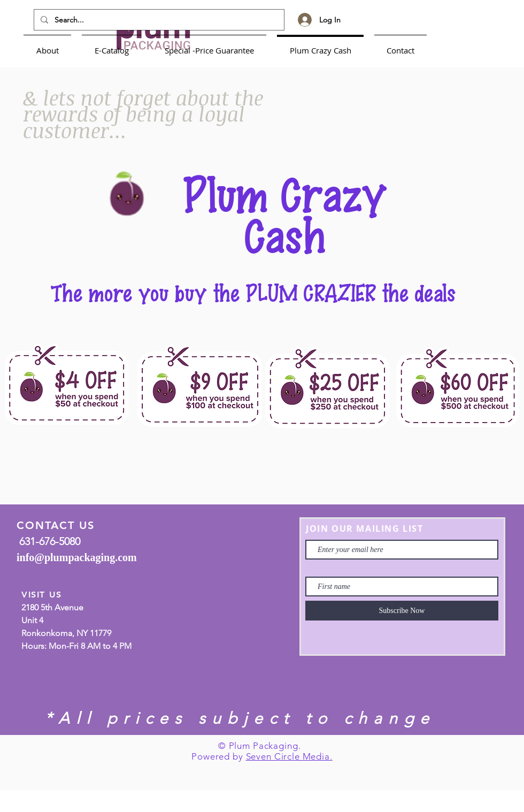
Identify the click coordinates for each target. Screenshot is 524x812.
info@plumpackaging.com (77, 557)
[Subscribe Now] (402, 611)
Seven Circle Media (288, 756)
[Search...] (158, 20)
